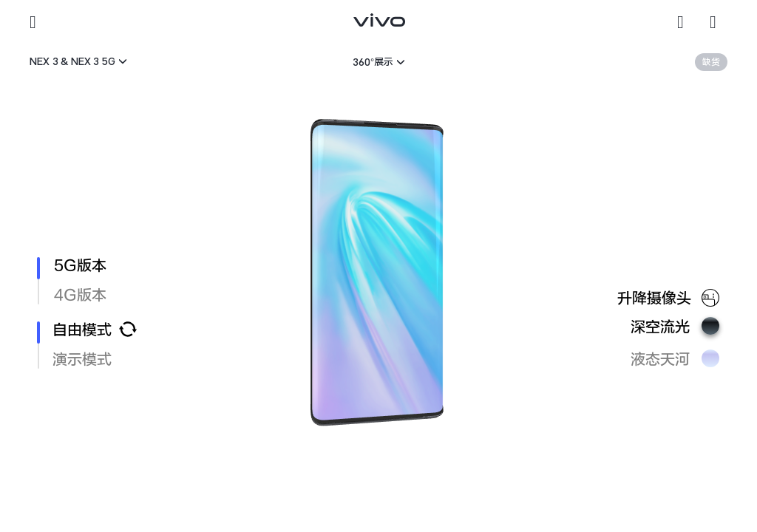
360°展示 (373, 62)
